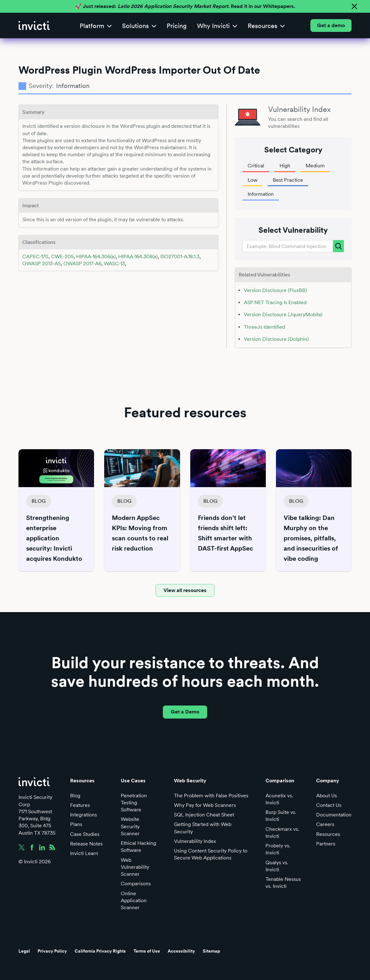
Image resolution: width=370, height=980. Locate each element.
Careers (325, 824)
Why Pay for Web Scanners (205, 805)
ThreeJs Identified (264, 327)
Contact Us (329, 805)
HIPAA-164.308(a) (138, 256)
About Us (326, 796)
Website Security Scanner (130, 826)
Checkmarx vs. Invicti (282, 833)
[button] (96, 26)
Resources (328, 834)
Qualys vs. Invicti (277, 866)
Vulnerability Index (195, 841)
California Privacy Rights (100, 951)
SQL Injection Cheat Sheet (204, 815)
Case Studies (85, 834)
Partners (326, 844)
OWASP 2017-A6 (82, 263)
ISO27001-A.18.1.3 (180, 256)
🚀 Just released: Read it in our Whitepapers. (185, 6)
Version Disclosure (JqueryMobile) (283, 314)
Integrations (83, 815)
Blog (75, 796)
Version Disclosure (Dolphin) (276, 339)
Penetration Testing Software (134, 803)
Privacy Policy (52, 951)
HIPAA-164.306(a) (96, 256)
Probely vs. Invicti (278, 849)
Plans (76, 824)
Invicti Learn (84, 853)
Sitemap (211, 951)
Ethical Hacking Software (138, 847)
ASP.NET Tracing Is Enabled (275, 302)
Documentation (334, 815)
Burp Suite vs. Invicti (281, 816)
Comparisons (136, 884)
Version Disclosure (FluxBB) (275, 290)
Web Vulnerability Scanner (135, 867)
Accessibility (181, 951)
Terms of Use (147, 951)
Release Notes (86, 844)
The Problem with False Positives (211, 796)
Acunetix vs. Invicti (279, 799)
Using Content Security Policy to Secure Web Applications (211, 854)
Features (80, 805)
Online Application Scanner (134, 900)
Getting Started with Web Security (203, 828)
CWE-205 (62, 256)
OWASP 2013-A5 (42, 263)
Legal (24, 951)
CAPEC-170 (35, 256)
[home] (34, 26)
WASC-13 (114, 263)
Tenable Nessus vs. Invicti (283, 883)
